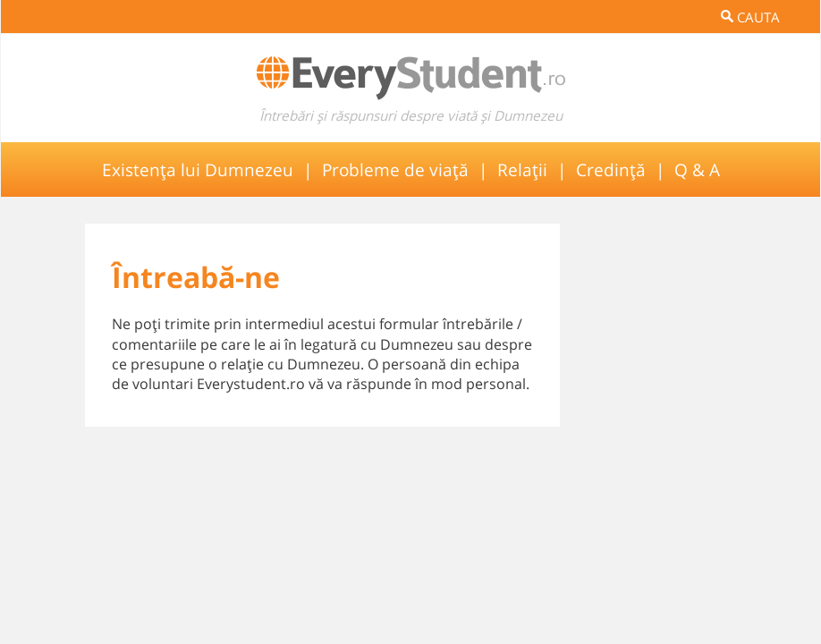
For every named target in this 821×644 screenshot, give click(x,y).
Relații (522, 169)
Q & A (697, 169)
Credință (611, 169)
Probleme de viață (395, 169)
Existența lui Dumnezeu (198, 169)
